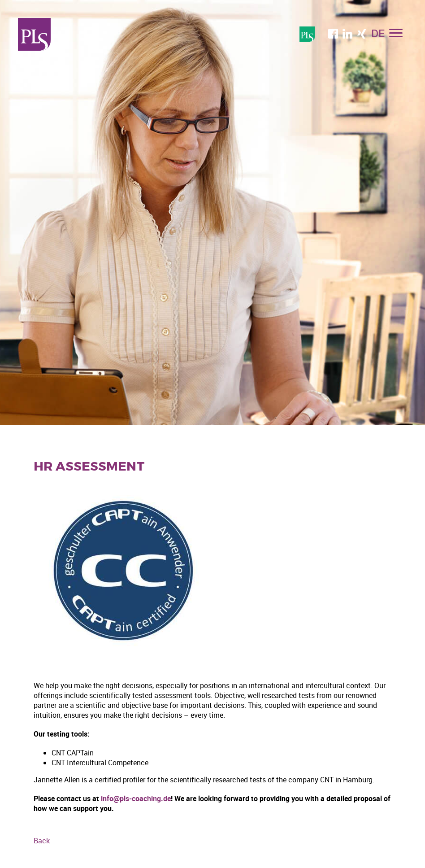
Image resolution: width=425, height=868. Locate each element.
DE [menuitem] (378, 33)
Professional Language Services (35, 34)
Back (42, 841)
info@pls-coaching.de (136, 798)
